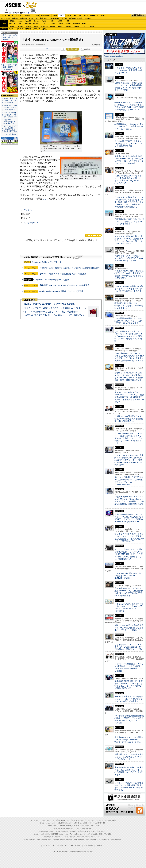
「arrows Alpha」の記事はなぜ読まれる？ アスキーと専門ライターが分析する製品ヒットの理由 (129, 289)
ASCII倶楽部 (138, 16)
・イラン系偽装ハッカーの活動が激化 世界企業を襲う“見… (10, 129)
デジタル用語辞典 (70, 837)
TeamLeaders (54, 18)
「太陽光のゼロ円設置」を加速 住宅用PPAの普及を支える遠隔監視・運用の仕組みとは (129, 419)
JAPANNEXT (28, 29)
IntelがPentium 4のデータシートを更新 (51, 280)
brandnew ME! (44, 29)
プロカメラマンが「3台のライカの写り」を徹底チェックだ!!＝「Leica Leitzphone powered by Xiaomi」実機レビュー (79, 308)
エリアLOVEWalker (41, 840)
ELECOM (12, 24)
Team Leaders (74, 834)
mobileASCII (80, 837)
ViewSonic (76, 24)
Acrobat (20, 26)
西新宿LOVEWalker (66, 840)
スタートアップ (94, 16)
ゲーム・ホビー (31, 5)
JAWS (12, 26)
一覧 (63, 49)
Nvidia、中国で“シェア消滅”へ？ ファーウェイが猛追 (49, 304)
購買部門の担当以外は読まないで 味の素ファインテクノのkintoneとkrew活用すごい (130, 306)
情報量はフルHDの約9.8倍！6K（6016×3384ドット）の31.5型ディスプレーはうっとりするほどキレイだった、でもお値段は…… (129, 160)
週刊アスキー (44, 18)
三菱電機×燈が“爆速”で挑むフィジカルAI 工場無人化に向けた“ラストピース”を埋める (129, 222)
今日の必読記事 (49, 837)
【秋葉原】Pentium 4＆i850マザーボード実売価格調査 (64, 285)
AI (9, 15)
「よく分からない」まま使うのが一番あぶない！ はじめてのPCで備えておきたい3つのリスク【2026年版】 (129, 607)
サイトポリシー (48, 846)
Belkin (84, 24)
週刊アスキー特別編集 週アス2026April (10, 37)
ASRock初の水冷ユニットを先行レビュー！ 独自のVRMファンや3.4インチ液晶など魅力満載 (129, 699)
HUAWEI (68, 24)
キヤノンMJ (20, 29)
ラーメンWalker (29, 840)
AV (75, 15)
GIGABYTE (36, 24)
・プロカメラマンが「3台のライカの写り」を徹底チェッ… (9, 108)
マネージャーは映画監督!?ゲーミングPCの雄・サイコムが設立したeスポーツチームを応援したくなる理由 (129, 667)
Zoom (92, 26)
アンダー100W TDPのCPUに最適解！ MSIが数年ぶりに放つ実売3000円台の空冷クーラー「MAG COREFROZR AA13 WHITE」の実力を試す (129, 460)
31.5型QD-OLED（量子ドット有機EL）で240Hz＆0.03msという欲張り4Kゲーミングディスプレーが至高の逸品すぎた (129, 685)
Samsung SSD (44, 831)
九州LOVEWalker (91, 840)
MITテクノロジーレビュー (93, 837)
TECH (27, 15)
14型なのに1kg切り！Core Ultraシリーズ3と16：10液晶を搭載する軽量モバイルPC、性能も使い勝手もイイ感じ (129, 87)
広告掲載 (99, 846)
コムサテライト (31, 223)
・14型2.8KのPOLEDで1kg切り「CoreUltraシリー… (10, 122)
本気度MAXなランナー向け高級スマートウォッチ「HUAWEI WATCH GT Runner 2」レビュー (129, 740)
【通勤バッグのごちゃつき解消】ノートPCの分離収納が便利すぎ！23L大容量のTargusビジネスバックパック (129, 179)
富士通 (12, 21)
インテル (27, 210)
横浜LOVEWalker (54, 840)
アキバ (80, 15)
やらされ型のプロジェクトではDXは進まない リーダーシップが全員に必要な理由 (128, 143)
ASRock (52, 24)
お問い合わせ (88, 846)
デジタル (35, 15)
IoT (13, 15)
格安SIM (15, 18)
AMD (20, 24)
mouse (20, 21)
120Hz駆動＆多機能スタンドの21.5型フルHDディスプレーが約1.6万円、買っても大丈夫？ (128, 321)
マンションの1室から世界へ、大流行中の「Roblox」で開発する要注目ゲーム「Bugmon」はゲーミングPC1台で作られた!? (129, 240)
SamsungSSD (43, 23)
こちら (46, 199)
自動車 (55, 15)
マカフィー (12, 29)
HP (68, 21)
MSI (52, 21)
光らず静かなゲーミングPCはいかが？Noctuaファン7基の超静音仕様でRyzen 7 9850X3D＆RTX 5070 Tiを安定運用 (129, 592)
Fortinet (76, 26)
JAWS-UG (56, 826)
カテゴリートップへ (93, 235)
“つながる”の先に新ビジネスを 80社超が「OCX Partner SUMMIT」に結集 (129, 576)
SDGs (74, 18)
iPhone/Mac (46, 15)
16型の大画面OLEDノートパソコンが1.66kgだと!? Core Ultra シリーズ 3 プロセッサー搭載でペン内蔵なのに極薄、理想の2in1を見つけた (129, 501)
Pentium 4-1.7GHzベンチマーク (47, 262)
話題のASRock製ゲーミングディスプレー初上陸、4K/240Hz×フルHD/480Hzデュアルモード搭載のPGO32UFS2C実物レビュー (129, 518)
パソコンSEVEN (44, 21)
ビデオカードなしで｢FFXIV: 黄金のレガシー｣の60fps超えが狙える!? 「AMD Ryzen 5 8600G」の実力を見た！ (129, 786)
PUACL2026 (88, 18)
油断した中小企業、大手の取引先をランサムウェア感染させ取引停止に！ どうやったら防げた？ (129, 628)
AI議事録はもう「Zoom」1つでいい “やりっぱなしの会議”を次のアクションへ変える (129, 126)
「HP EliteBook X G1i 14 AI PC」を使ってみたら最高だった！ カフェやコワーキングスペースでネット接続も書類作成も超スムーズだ (129, 357)
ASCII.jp (13, 5)
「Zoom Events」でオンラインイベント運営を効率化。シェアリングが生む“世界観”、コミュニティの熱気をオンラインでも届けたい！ (129, 438)
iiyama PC (69, 823)
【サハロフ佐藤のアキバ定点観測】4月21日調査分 (62, 274)
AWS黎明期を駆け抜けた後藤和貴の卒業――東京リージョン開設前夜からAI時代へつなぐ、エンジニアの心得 (129, 719)
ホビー (62, 15)
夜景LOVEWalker (79, 840)
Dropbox (52, 26)
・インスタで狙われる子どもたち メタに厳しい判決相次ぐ (9, 115)
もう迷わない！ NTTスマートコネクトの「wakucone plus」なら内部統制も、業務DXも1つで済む (129, 647)
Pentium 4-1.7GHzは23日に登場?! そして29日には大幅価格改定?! (69, 268)
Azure (36, 26)
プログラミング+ (66, 18)
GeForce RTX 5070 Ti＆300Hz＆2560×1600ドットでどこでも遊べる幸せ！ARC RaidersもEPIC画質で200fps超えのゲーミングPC (129, 106)
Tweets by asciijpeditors (113, 56)
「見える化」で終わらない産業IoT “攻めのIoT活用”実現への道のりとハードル (129, 70)
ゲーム (103, 16)
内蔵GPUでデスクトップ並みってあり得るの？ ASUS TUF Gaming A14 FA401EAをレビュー (129, 258)
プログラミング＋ (85, 834)
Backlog (68, 26)
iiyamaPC (28, 21)
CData (60, 26)
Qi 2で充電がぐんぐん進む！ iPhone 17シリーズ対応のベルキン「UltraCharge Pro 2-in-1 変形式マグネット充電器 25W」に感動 (129, 336)
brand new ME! (87, 829)
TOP (31, 820)
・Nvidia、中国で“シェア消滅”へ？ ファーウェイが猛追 (9, 100)
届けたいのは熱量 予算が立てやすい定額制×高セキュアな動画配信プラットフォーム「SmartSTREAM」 (129, 481)
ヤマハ (84, 26)
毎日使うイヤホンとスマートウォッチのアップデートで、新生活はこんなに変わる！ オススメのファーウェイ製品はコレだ (129, 538)
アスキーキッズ (6, 18)
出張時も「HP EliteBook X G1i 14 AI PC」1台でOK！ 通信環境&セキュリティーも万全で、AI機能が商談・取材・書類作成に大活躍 (129, 376)
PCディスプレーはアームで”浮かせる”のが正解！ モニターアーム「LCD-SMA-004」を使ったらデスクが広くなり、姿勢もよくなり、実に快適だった (129, 554)
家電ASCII (24, 18)
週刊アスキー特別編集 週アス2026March (10, 67)
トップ (4, 15)
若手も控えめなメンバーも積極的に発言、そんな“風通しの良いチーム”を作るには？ (129, 757)
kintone (28, 26)
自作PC (69, 15)
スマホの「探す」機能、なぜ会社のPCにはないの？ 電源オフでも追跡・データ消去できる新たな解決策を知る (129, 274)
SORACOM (65, 831)
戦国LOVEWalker (116, 840)
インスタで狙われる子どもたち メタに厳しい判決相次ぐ (51, 312)
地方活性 (80, 18)
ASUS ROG (28, 24)
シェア (46, 48)
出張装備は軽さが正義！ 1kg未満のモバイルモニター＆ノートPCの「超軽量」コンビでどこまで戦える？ (129, 771)
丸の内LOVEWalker (103, 840)
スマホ (86, 15)
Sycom (36, 21)
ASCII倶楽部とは (12, 134)
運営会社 (78, 846)
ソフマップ (36, 29)
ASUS (60, 21)
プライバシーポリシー (64, 846)
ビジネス (20, 15)
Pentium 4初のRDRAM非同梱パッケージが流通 (61, 291)
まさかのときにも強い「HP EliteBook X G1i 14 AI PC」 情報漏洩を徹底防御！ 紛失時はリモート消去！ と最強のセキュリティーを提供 (129, 397)
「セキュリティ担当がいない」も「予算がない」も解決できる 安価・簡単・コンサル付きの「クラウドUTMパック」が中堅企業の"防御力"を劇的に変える (129, 202)
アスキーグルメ (34, 18)
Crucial (60, 24)
